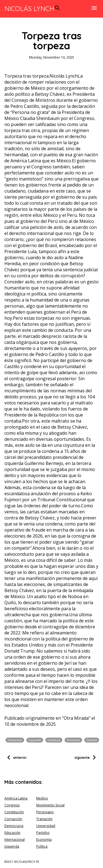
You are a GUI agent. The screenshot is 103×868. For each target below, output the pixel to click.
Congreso (12, 805)
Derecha (92, 740)
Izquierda (35, 740)
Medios (42, 798)
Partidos (43, 833)
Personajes (45, 812)
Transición (44, 819)
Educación (12, 833)
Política (42, 846)
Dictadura (54, 740)
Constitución (14, 812)
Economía (44, 840)
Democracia (15, 740)
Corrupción (13, 819)
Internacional (15, 840)
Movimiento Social (50, 805)
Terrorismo (73, 740)
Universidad (46, 826)
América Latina (16, 798)
